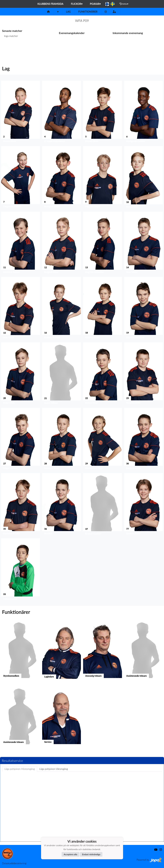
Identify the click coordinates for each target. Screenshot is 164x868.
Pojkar (95, 4)
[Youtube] (155, 850)
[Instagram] (106, 12)
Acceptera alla (71, 854)
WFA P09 (82, 21)
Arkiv (124, 4)
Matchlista (9, 47)
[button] (21, 112)
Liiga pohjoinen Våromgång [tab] (54, 769)
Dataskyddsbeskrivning (14, 863)
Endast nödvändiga (91, 854)
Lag (68, 12)
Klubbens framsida (50, 4)
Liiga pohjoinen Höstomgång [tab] (20, 769)
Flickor (77, 4)
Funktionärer (88, 12)
